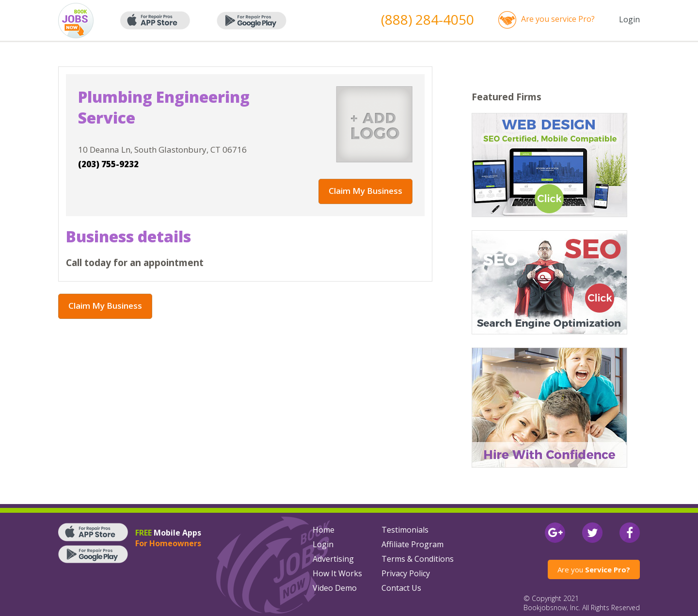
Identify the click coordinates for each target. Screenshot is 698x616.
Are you (594, 569)
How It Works (337, 573)
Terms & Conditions (418, 559)
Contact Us (401, 588)
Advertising (333, 559)
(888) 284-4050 (428, 19)
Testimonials (405, 530)
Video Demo (335, 588)
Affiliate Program (412, 544)
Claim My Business (365, 191)
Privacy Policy (406, 573)
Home (324, 530)
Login (629, 19)
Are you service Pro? (558, 19)
